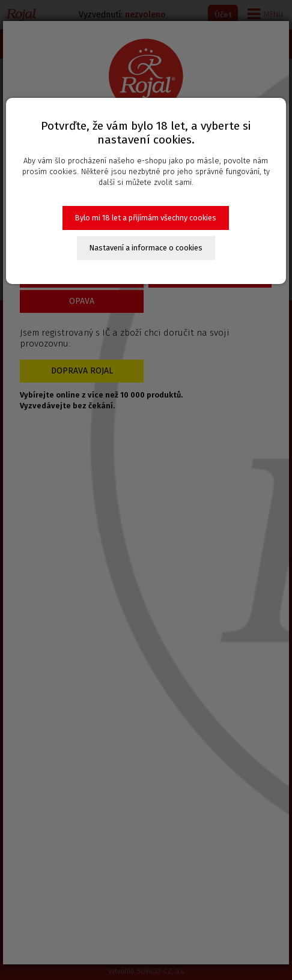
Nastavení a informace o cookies (146, 248)
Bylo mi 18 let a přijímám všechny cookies (146, 218)
